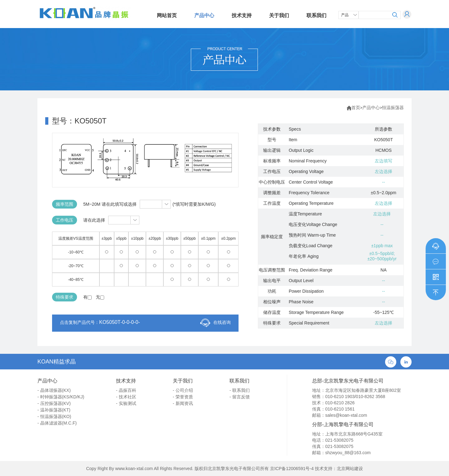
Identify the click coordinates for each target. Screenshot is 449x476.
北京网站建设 (350, 469)
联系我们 (316, 15)
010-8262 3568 (370, 397)
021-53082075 (339, 440)
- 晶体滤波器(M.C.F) (57, 423)
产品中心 (204, 15)
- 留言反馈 (240, 397)
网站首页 (167, 15)
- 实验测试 (126, 403)
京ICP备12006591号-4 (292, 469)
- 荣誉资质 (183, 397)
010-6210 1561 (340, 409)
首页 (356, 108)
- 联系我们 (240, 390)
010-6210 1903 (340, 397)
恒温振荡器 (393, 108)
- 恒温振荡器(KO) (54, 416)
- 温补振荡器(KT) (54, 410)
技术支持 (242, 15)
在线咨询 (215, 323)
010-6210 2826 (340, 403)
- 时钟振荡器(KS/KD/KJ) (61, 397)
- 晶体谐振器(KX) (54, 390)
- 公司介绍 (183, 390)
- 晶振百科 (126, 390)
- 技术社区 (126, 397)
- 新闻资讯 (183, 403)
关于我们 (279, 15)
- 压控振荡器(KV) (54, 403)
